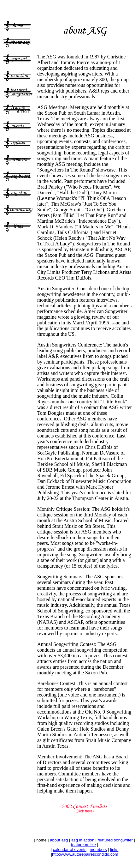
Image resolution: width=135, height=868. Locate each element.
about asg (59, 840)
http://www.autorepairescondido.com (85, 854)
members (98, 850)
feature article (83, 845)
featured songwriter (115, 840)
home (41, 840)
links (114, 850)
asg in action (83, 840)
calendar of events (70, 850)
